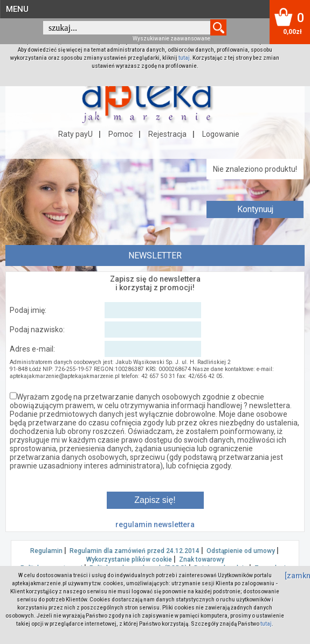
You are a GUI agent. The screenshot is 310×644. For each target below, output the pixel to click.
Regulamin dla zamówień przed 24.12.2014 (135, 551)
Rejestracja (167, 134)
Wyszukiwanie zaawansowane (171, 38)
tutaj (184, 58)
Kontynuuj (255, 209)
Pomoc (120, 134)
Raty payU (75, 134)
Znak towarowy (202, 559)
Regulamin (46, 551)
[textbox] (127, 28)
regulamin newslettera (155, 524)
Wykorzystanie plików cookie (129, 559)
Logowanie (221, 134)
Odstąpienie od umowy (241, 551)
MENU (17, 9)
